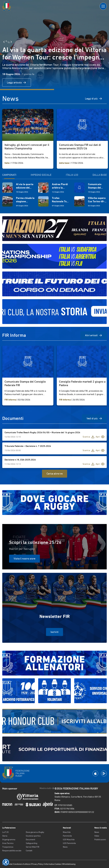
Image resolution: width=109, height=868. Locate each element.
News (65, 847)
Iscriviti (54, 632)
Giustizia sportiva (33, 836)
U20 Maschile (69, 839)
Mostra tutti (47, 788)
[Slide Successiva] (11, 42)
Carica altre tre (55, 474)
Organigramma (9, 839)
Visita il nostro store (24, 559)
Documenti (30, 839)
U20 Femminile (69, 843)
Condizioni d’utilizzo (22, 864)
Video (97, 836)
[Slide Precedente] (4, 42)
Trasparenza (8, 847)
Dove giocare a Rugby (35, 832)
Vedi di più (94, 418)
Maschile (67, 832)
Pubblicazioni (100, 839)
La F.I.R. (6, 832)
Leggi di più (94, 99)
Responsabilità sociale (12, 851)
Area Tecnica (8, 843)
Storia (5, 836)
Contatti (29, 851)
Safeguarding (32, 843)
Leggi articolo (17, 83)
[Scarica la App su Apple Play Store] (95, 773)
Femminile (67, 836)
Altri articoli (94, 335)
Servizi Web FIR (33, 847)
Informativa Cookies (53, 864)
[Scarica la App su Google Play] (104, 773)
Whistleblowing (69, 864)
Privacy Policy (37, 864)
